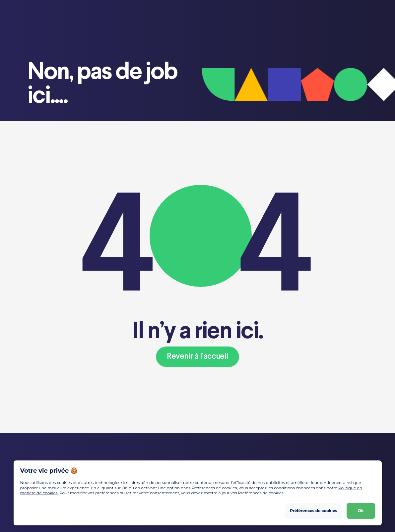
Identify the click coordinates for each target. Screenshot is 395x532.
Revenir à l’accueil (197, 357)
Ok (361, 511)
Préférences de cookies (313, 511)
